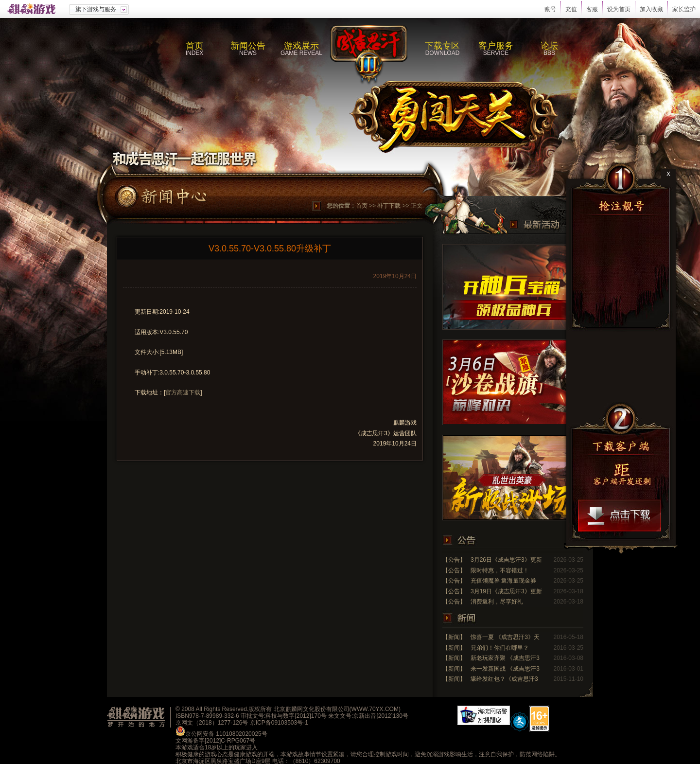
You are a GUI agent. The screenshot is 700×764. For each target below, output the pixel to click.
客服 (592, 9)
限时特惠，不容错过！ (500, 570)
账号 (550, 9)
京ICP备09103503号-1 (279, 723)
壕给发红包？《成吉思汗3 (504, 679)
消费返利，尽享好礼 (497, 602)
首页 (362, 206)
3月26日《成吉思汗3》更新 (506, 560)
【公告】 (454, 560)
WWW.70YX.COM (375, 709)
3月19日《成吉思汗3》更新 (506, 591)
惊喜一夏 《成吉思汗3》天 (505, 637)
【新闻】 (454, 637)
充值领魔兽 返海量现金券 (503, 581)
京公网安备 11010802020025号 (226, 734)
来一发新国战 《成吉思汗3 (505, 669)
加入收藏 (651, 9)
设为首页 (619, 9)
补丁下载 (389, 206)
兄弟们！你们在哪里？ (500, 648)
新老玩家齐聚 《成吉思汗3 (505, 658)
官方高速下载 (183, 392)
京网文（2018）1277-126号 (212, 723)
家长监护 (684, 9)
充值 (571, 9)
